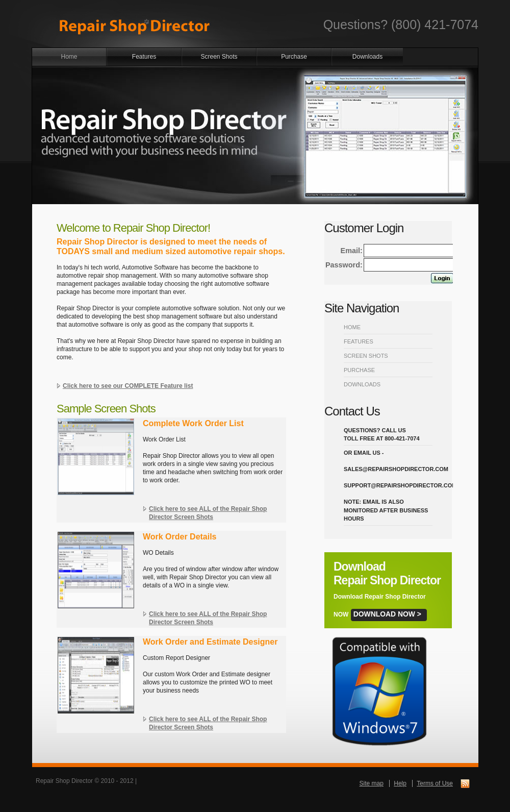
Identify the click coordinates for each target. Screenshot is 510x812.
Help (400, 783)
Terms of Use (435, 783)
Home (69, 57)
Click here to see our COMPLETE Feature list (128, 386)
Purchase (294, 57)
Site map (372, 783)
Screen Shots (219, 57)
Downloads (367, 57)
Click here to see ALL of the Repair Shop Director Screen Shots (208, 513)
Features (144, 57)
